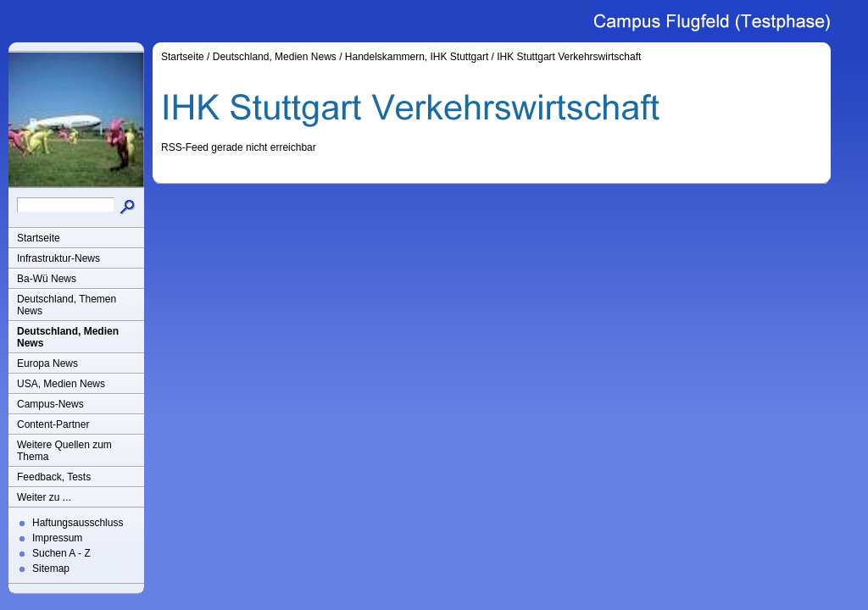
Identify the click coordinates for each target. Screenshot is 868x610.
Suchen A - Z (61, 553)
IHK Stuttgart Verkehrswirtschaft (569, 57)
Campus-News (50, 404)
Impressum (57, 538)
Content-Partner (53, 424)
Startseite (39, 238)
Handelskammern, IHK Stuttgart (417, 57)
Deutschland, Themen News (67, 305)
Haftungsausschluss (78, 523)
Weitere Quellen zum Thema (64, 451)
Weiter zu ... (44, 497)
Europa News (47, 363)
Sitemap (51, 568)
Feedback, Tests (54, 477)
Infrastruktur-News (58, 258)
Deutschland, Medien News (68, 337)
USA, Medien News (61, 384)
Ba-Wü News (47, 279)
